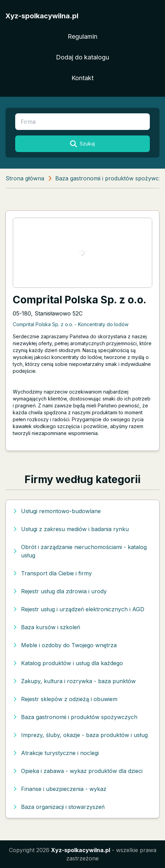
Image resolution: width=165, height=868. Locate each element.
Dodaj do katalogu (82, 57)
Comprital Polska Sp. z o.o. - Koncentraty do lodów (71, 324)
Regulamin (82, 36)
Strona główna (25, 178)
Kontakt (82, 78)
